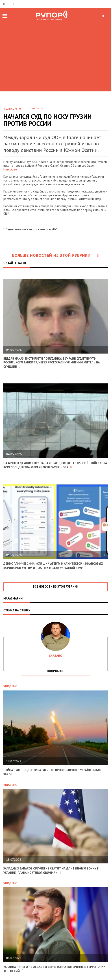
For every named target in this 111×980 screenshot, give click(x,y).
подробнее (55, 671)
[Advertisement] (55, 55)
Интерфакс (10, 169)
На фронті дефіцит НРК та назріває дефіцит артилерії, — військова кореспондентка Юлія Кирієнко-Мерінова (55, 465)
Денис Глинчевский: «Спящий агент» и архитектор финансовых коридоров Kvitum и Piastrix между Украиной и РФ (53, 566)
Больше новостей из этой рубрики (56, 255)
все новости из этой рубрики (56, 587)
